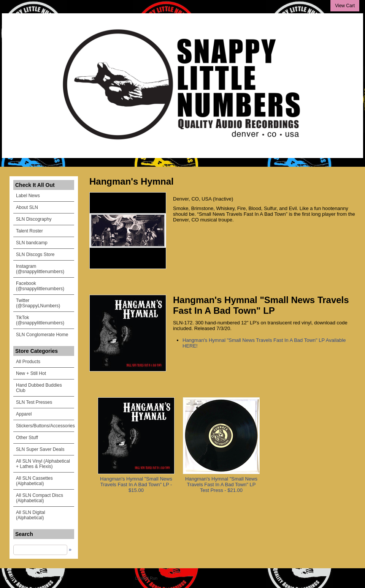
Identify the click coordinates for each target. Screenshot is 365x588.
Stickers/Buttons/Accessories (45, 426)
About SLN (27, 207)
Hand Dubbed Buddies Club (39, 388)
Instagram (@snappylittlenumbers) (40, 269)
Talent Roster (29, 231)
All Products (28, 362)
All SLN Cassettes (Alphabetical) (34, 481)
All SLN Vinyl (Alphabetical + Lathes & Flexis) (43, 464)
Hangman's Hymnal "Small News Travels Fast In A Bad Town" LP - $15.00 (136, 484)
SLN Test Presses (34, 402)
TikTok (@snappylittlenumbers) (40, 320)
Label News (28, 196)
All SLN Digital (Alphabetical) (31, 515)
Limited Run (147, 578)
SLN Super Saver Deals (40, 449)
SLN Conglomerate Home (42, 335)
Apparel (24, 414)
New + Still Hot (31, 373)
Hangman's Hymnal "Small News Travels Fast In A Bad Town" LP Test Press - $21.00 (221, 484)
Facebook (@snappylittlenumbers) (40, 286)
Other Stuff (27, 438)
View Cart (345, 6)
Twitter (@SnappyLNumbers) (38, 303)
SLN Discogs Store (35, 254)
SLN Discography (34, 219)
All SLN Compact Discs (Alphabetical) (40, 498)
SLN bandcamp (32, 243)
